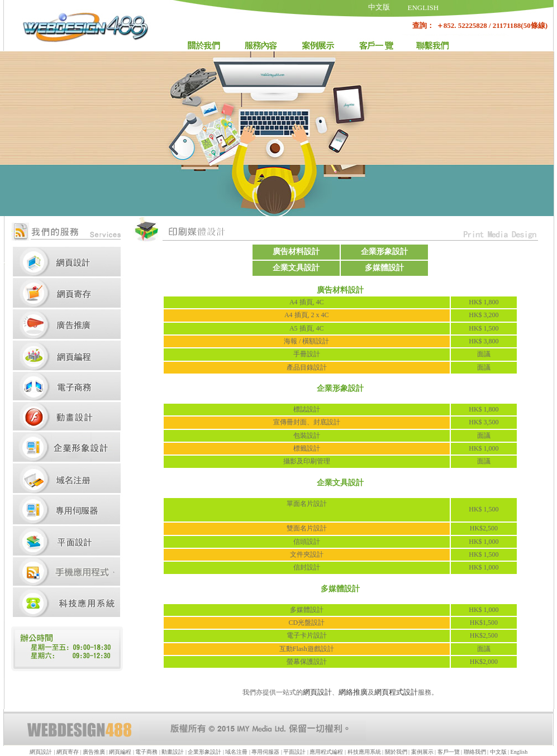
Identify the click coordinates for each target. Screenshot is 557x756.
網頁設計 (317, 692)
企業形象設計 (204, 752)
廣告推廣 (94, 752)
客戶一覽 (449, 752)
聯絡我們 (475, 752)
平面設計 (294, 752)
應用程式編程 (326, 752)
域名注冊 (236, 752)
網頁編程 (120, 752)
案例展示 (422, 752)
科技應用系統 (365, 752)
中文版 (379, 7)
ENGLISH (423, 8)
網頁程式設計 (396, 692)
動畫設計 (173, 752)
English (519, 752)
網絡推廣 (353, 692)
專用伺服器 (266, 752)
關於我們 (396, 752)
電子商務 (146, 752)
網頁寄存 (68, 752)
